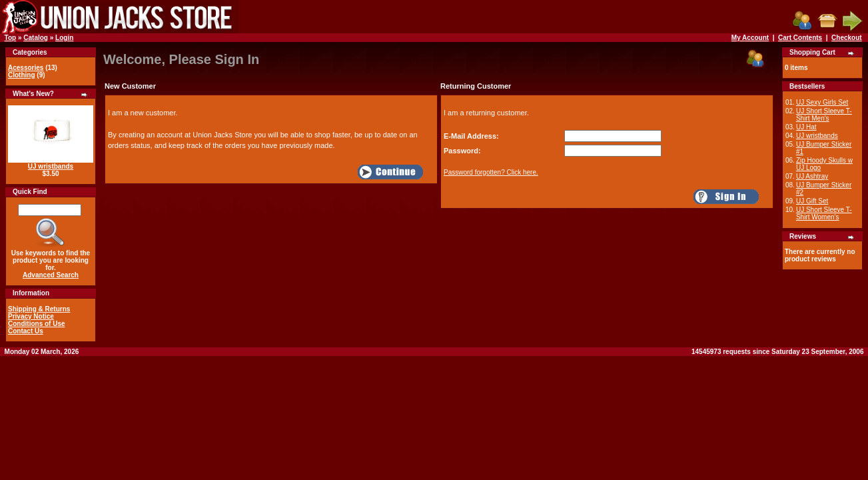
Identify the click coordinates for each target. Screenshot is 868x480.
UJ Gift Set (812, 201)
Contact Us (26, 331)
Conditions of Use (37, 324)
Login (64, 38)
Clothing (22, 75)
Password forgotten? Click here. (491, 172)
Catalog (36, 38)
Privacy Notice (31, 316)
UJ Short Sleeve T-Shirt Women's (824, 213)
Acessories (26, 68)
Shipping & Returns (39, 309)
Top (11, 38)
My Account (750, 38)
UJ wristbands (51, 166)
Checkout (847, 38)
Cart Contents (800, 38)
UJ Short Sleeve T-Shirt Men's (824, 115)
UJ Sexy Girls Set (822, 102)
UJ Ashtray (812, 176)
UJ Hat (806, 127)
